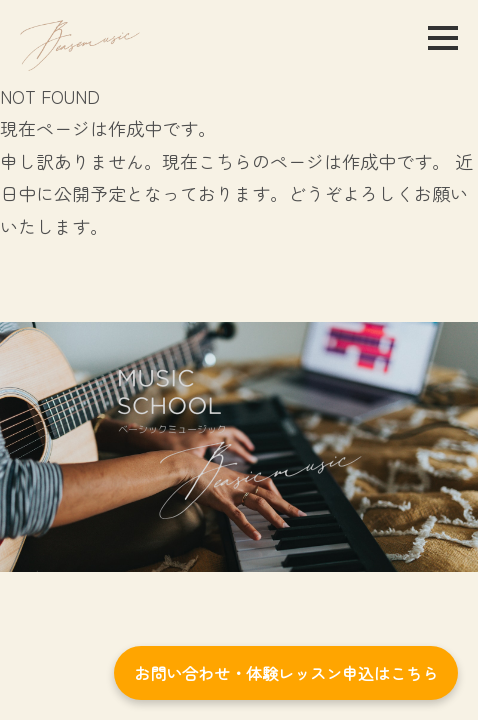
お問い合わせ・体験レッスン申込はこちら (286, 673)
